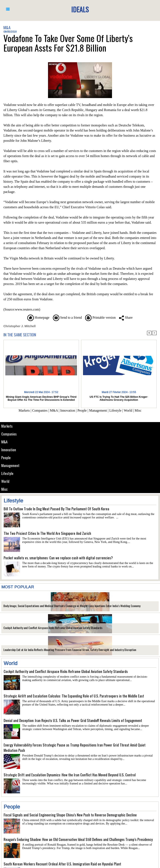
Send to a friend (67, 318)
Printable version (100, 318)
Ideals (80, 9)
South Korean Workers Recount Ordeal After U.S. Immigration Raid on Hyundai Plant (62, 864)
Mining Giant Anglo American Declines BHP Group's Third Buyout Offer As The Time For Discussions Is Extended (41, 398)
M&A (4, 442)
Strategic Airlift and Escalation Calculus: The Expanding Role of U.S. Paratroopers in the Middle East (74, 696)
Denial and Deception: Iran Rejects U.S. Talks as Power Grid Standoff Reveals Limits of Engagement (73, 720)
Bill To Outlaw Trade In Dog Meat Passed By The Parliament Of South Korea (56, 509)
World (5, 481)
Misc (4, 489)
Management (10, 465)
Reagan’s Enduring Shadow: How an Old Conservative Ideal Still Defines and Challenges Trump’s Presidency (78, 839)
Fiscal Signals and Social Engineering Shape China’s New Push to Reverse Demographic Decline (70, 815)
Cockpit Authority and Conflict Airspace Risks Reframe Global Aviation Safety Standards (53, 628)
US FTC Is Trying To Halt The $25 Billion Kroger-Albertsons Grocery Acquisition (119, 398)
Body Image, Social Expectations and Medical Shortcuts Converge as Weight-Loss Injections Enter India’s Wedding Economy (72, 606)
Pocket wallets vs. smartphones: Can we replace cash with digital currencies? (58, 558)
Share (126, 318)
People (6, 458)
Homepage (38, 318)
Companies (9, 434)
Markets (7, 426)
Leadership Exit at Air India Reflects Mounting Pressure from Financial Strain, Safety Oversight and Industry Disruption (70, 650)
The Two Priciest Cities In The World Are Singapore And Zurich (47, 533)
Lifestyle (7, 473)
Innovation (9, 450)
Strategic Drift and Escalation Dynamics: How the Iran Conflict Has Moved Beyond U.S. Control (70, 775)
